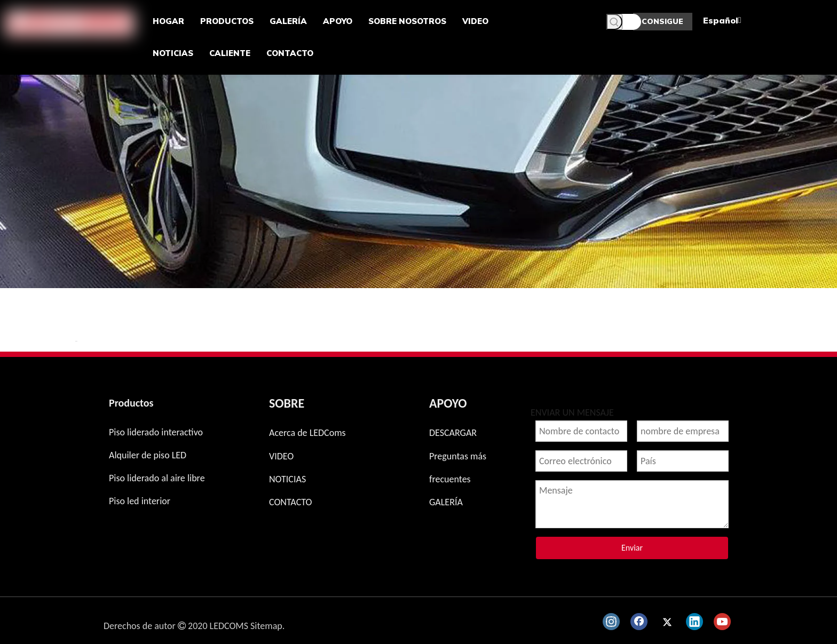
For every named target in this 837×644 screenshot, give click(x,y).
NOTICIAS (287, 479)
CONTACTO (291, 502)
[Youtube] (722, 622)
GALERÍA (446, 502)
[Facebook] (639, 622)
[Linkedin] (694, 622)
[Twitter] (667, 622)
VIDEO (281, 456)
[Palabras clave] (624, 22)
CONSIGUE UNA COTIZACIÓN (663, 23)
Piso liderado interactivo (156, 432)
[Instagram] (611, 622)
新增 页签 (76, 341)
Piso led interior (140, 501)
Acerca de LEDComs (307, 433)
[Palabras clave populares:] (614, 22)
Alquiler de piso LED (148, 455)
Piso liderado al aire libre (157, 478)
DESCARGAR (453, 433)
